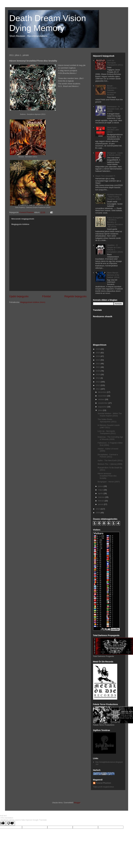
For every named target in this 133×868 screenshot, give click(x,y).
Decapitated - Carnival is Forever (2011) (108, 456)
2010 (98, 509)
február (101, 501)
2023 (98, 360)
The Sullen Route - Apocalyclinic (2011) (107, 420)
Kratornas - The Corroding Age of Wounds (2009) (110, 438)
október (101, 399)
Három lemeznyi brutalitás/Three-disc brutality (107, 476)
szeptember (103, 403)
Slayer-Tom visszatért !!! (105, 176)
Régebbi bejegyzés (76, 296)
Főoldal (47, 296)
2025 (98, 353)
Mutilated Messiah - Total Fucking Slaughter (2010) (115, 197)
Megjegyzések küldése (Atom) (33, 302)
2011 (98, 389)
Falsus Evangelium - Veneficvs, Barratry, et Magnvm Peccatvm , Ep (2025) (115, 222)
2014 (98, 378)
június (101, 486)
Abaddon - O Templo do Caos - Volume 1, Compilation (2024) (115, 249)
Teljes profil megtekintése (104, 787)
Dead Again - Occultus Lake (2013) (113, 130)
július (100, 410)
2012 (98, 385)
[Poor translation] (10, 823)
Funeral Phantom (104, 783)
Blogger (77, 803)
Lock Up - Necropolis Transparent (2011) (115, 63)
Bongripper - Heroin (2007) (109, 482)
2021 (98, 367)
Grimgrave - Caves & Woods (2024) (115, 154)
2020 (98, 371)
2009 (98, 513)
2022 (98, 364)
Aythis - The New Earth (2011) (110, 460)
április (101, 493)
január (101, 504)
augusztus (103, 407)
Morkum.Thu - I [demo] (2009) (110, 464)
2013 (98, 382)
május (101, 490)
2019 (98, 374)
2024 (98, 356)
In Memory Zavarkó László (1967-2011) (109, 426)
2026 (98, 349)
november (102, 396)
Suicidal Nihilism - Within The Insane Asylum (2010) (110, 415)
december (102, 392)
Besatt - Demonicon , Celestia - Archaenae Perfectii (112, 90)
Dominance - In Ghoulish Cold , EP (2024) (115, 109)
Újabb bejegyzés (19, 296)
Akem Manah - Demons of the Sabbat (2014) (113, 275)
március (102, 497)
